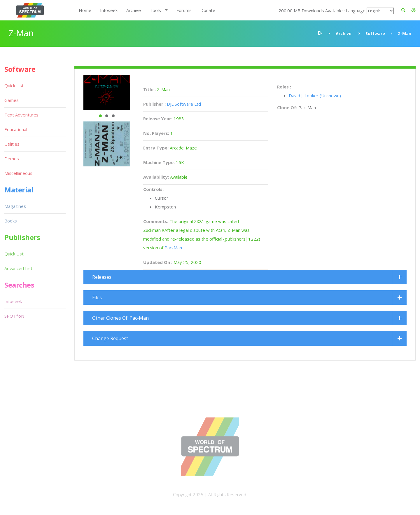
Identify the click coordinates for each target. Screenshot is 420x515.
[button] (413, 10)
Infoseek (109, 10)
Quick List (14, 86)
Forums (184, 10)
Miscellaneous (18, 173)
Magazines (15, 206)
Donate (208, 10)
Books (11, 221)
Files (97, 297)
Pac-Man (173, 248)
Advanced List (18, 268)
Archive (134, 10)
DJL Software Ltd (184, 104)
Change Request (110, 338)
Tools (155, 10)
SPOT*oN (14, 316)
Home (85, 10)
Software (375, 33)
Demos (12, 159)
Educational (16, 129)
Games (12, 100)
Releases (102, 277)
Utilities (12, 144)
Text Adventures (21, 115)
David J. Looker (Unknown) (315, 95)
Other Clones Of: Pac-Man (120, 318)
